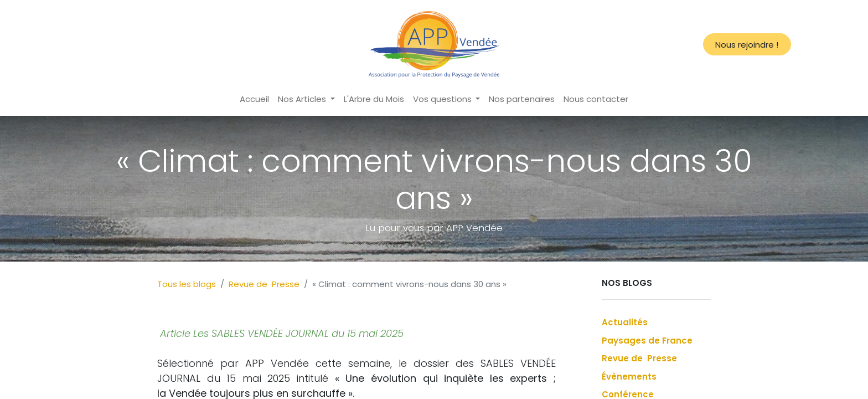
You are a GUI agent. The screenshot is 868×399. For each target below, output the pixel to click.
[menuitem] (254, 99)
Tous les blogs (187, 284)
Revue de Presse (264, 284)
